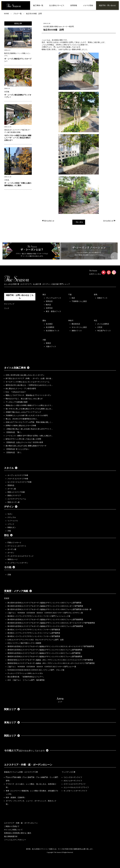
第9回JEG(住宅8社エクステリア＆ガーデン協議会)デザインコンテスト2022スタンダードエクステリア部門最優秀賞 (51, 646)
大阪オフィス (51, 347)
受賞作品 (11, 485)
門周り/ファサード (14, 543)
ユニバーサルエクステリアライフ (76, 787)
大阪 (44, 340)
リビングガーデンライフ (73, 777)
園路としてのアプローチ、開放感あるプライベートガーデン (28, 395)
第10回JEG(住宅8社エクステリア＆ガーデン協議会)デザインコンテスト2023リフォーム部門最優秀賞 (45, 620)
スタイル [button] (11, 468)
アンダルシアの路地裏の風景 (17, 402)
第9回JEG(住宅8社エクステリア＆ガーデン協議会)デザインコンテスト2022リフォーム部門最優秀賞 (45, 650)
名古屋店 (49, 324)
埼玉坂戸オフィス (104, 331)
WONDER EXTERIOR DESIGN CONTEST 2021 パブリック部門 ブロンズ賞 (36, 670)
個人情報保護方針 (11, 836)
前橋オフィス (102, 298)
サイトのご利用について (13, 830)
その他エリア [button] (26, 750)
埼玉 (96, 321)
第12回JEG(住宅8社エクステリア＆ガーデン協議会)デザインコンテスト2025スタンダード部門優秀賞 (45, 606)
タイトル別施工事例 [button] (17, 368)
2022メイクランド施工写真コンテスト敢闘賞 (24, 643)
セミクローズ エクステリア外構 (19, 482)
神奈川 (71, 321)
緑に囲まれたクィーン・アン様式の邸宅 (21, 389)
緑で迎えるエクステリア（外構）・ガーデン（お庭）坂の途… (29, 378)
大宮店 (100, 327)
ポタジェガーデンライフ (73, 781)
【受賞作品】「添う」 (14, 453)
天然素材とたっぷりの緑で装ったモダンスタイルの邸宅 (27, 415)
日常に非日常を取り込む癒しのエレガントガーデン (25, 375)
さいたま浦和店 (103, 324)
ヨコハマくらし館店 (79, 327)
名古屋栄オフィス (53, 331)
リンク (7, 308)
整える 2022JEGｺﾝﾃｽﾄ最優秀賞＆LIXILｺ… (22, 419)
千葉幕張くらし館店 (79, 301)
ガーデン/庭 (12, 549)
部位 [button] (8, 535)
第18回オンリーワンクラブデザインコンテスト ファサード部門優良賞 (34, 630)
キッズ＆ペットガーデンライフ (75, 791)
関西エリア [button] (12, 736)
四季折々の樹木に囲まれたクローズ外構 (21, 426)
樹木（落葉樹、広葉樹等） (16, 798)
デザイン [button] (11, 507)
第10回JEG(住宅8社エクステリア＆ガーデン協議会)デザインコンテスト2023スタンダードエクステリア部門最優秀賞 (51, 623)
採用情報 (74, 5)
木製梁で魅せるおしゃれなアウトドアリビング (23, 412)
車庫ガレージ (13, 559)
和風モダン (12, 527)
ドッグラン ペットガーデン (18, 563)
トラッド (11, 524)
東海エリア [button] (12, 722)
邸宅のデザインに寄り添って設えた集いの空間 (23, 439)
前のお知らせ (48, 221)
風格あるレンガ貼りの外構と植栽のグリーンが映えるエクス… (29, 405)
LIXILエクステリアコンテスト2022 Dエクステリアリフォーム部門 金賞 (36, 640)
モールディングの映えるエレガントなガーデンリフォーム (28, 382)
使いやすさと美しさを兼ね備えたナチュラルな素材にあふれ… (29, 409)
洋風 (9, 531)
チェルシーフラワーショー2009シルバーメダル (25, 673)
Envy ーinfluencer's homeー (16, 392)
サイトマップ (9, 304)
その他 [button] (10, 567)
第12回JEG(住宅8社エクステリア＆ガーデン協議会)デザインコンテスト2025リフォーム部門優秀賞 (44, 603)
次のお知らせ (109, 221)
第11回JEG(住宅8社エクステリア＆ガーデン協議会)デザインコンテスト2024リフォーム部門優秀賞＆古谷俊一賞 (49, 609)
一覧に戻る (79, 222)
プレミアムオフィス (53, 298)
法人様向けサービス (57, 5)
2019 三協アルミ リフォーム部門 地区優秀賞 (26, 680)
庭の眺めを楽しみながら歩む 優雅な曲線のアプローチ (26, 446)
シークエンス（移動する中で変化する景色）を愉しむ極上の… (29, 436)
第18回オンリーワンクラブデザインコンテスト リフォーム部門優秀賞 (34, 633)
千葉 (70, 295)
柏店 (73, 298)
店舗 (9, 575)
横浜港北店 (76, 324)
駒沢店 (48, 305)
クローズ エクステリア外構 (18, 479)
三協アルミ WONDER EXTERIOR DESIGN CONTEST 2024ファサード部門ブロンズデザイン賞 (45, 613)
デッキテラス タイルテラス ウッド (21, 556)
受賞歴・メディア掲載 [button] (18, 591)
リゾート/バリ (13, 521)
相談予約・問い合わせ (107, 5)
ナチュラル (12, 517)
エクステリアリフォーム (17, 499)
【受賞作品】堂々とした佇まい (17, 449)
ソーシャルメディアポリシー (15, 840)
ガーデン (11, 553)
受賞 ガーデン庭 (14, 502)
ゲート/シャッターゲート (17, 546)
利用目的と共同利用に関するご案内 (18, 833)
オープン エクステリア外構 (18, 475)
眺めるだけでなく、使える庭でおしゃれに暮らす (24, 399)
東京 (44, 295)
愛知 (44, 321)
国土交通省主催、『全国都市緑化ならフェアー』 (26, 677)
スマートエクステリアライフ (75, 784)
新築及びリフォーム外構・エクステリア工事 (21, 772)
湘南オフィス (77, 331)
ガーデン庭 (12, 489)
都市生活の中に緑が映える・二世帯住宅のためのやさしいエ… (29, 385)
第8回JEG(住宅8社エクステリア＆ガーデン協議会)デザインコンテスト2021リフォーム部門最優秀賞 (45, 657)
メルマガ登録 (88, 5)
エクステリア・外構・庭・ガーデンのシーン (28, 765)
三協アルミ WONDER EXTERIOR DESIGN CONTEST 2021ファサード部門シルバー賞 (42, 667)
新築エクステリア (14, 496)
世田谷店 (49, 301)
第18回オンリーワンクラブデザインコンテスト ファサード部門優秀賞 (34, 636)
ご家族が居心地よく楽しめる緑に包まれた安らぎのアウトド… (29, 429)
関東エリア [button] (12, 709)
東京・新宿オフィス (53, 311)
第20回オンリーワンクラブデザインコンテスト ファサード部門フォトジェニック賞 (39, 616)
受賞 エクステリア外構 (16, 492)
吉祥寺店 (49, 308)
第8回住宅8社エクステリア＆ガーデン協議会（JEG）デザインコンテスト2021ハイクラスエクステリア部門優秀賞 (50, 660)
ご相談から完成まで (12, 826)
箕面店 (48, 343)
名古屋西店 (50, 327)
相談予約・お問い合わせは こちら (20, 297)
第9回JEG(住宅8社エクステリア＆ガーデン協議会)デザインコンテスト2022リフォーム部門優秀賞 (44, 653)
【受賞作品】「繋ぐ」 (14, 432)
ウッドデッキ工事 (69, 772)
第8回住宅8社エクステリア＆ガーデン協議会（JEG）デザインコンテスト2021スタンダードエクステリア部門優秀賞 (51, 663)
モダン (10, 514)
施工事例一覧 (38, 5)
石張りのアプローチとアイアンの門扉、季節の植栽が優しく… (29, 422)
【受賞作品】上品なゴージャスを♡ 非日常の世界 (25, 442)
